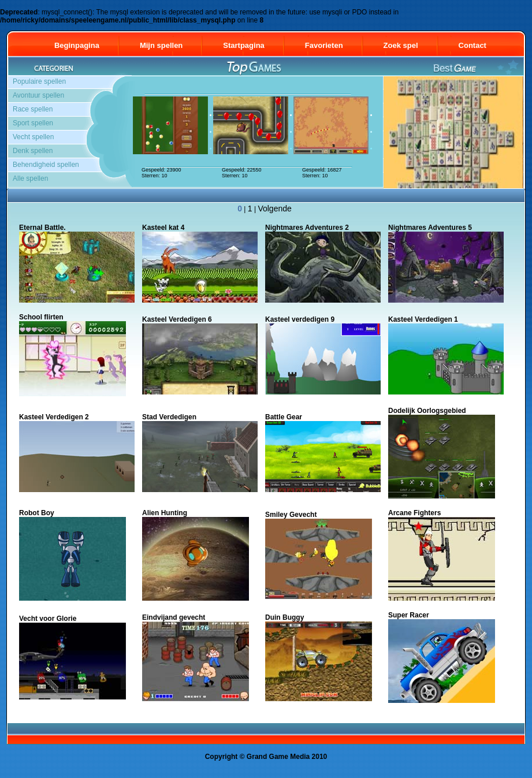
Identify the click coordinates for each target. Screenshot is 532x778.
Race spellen (33, 109)
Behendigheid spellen (46, 165)
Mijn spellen (161, 45)
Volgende (274, 209)
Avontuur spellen (38, 95)
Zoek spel (401, 45)
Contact (478, 45)
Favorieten (324, 45)
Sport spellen (33, 123)
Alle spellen (30, 178)
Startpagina (244, 45)
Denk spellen (33, 151)
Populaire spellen (39, 81)
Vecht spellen (33, 137)
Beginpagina (77, 45)
